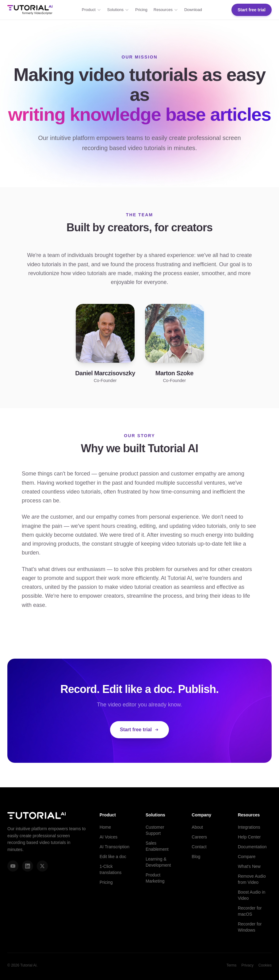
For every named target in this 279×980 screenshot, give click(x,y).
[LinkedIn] (28, 866)
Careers (199, 837)
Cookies (265, 965)
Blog (196, 857)
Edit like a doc (113, 857)
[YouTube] (13, 866)
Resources (166, 10)
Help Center (249, 837)
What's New (249, 866)
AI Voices (109, 837)
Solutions (118, 10)
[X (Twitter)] (42, 866)
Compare (247, 857)
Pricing (141, 10)
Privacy (247, 965)
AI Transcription (115, 847)
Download (193, 10)
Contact (199, 847)
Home (105, 827)
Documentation (252, 847)
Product (92, 10)
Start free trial (252, 10)
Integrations (249, 827)
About (197, 827)
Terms (232, 965)
